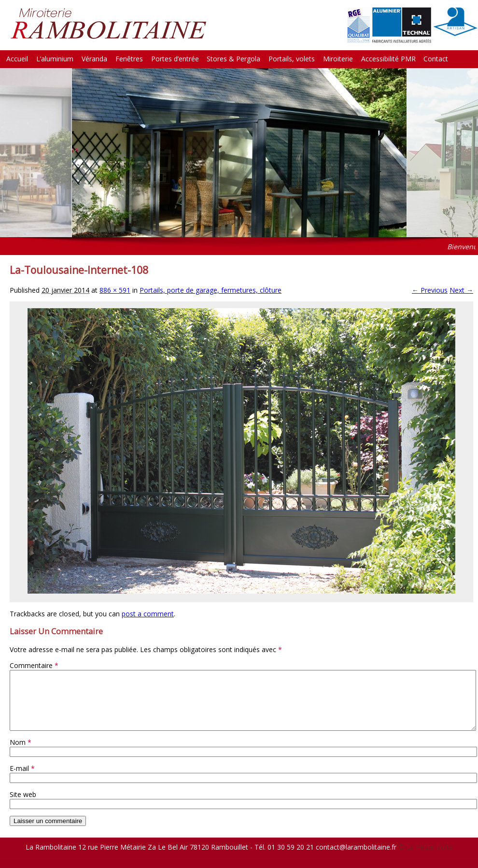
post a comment (148, 614)
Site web (23, 806)
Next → (461, 290)
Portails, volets (292, 59)
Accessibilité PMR (388, 59)
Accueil (17, 59)
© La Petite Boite (426, 859)
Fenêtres (129, 59)
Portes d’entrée (175, 59)
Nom (21, 754)
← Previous (430, 290)
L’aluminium (55, 59)
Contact (436, 59)
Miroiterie (338, 59)
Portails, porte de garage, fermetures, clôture (211, 290)
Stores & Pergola (233, 59)
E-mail (22, 780)
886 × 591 (115, 290)
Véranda (94, 59)
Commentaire (34, 665)
